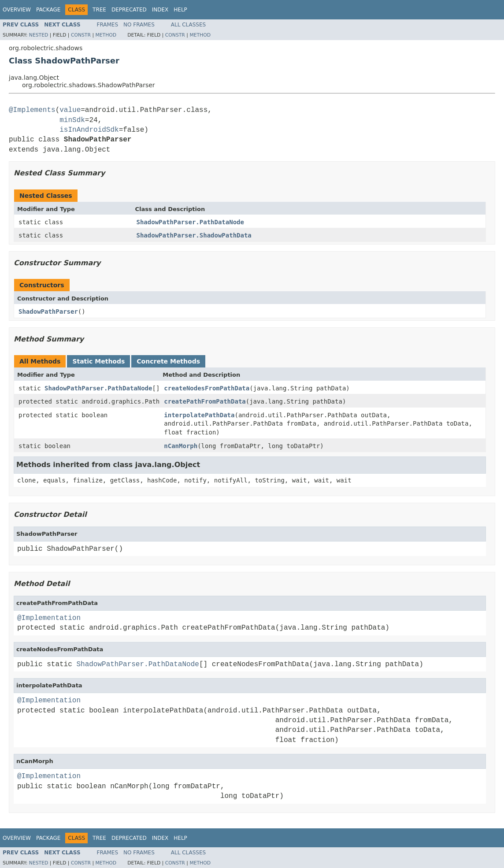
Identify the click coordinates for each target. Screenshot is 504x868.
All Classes (188, 25)
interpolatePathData (199, 415)
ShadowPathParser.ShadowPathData (194, 235)
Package (48, 10)
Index (160, 10)
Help (180, 10)
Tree (99, 10)
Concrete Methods (168, 361)
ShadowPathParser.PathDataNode (190, 222)
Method (106, 35)
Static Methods (98, 361)
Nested (39, 35)
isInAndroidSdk (89, 130)
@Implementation (49, 618)
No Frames (139, 25)
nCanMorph (181, 446)
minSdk (72, 120)
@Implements (32, 110)
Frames (108, 25)
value (70, 110)
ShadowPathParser (48, 312)
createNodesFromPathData (207, 388)
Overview (17, 10)
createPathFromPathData (205, 401)
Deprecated (129, 10)
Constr (81, 35)
